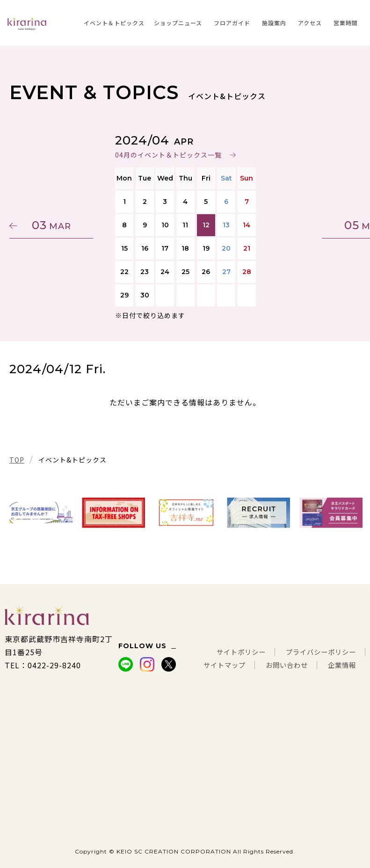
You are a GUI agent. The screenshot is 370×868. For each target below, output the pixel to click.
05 (316, 225)
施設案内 (274, 23)
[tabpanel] (41, 513)
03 (54, 225)
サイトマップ (263, 652)
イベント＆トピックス (114, 23)
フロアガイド (232, 23)
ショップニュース (178, 23)
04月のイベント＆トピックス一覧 (168, 155)
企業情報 (340, 665)
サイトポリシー (228, 639)
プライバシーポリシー (316, 639)
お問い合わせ (332, 652)
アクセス (310, 23)
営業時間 (346, 23)
